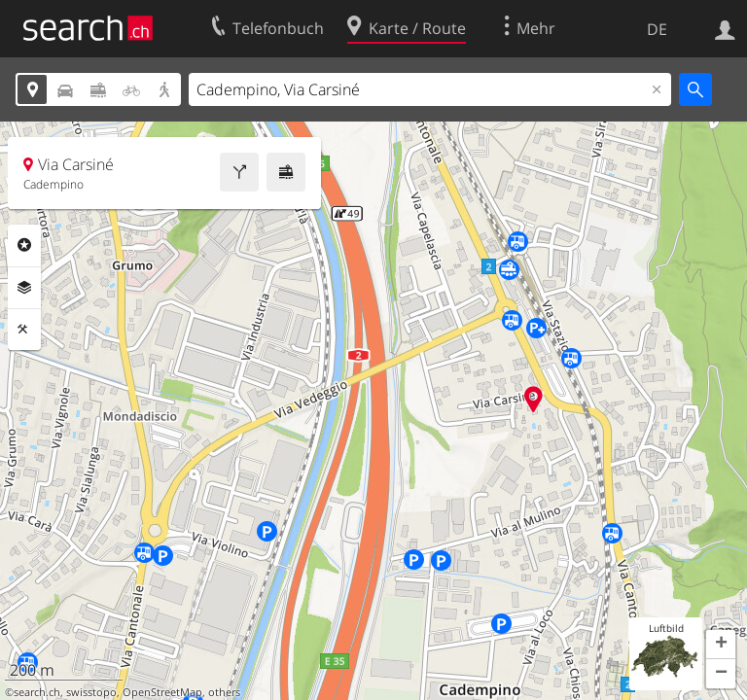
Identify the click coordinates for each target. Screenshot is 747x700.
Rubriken (24, 245)
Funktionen (24, 330)
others (224, 692)
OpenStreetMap (162, 692)
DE (657, 29)
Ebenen (24, 288)
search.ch (37, 692)
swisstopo (91, 692)
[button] (721, 645)
